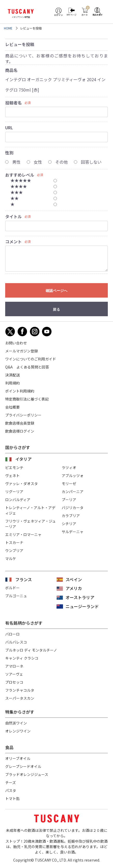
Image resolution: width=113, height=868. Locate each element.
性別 (9, 153)
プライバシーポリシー (23, 415)
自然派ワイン (16, 723)
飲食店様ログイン (20, 431)
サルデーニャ (73, 532)
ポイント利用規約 (20, 391)
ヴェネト (12, 475)
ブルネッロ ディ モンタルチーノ (31, 650)
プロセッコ (14, 682)
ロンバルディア (18, 500)
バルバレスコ (16, 642)
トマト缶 (12, 798)
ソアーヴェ (14, 674)
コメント (13, 241)
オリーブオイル (18, 758)
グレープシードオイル (23, 766)
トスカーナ (14, 542)
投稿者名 (13, 103)
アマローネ (14, 666)
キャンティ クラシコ (22, 658)
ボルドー (12, 588)
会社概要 (12, 407)
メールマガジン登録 (22, 351)
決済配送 (12, 375)
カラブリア (71, 516)
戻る (56, 309)
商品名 (11, 70)
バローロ (12, 634)
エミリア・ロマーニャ (23, 534)
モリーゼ (69, 484)
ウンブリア (14, 550)
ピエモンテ (14, 467)
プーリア (69, 500)
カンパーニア (73, 492)
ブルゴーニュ (16, 596)
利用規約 (12, 383)
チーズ (10, 782)
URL (9, 127)
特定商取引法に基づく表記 (27, 399)
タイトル (13, 216)
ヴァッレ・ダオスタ (22, 484)
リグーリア (14, 492)
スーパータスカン (20, 698)
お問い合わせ (16, 343)
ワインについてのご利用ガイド (31, 359)
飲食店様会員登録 (20, 423)
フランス (24, 579)
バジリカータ (73, 508)
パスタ (11, 790)
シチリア (69, 524)
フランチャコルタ (20, 690)
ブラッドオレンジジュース (27, 774)
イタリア (23, 459)
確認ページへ (56, 291)
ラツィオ (69, 467)
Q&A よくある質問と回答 (27, 367)
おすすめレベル (20, 175)
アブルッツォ (73, 475)
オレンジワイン (18, 731)
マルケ (11, 558)
